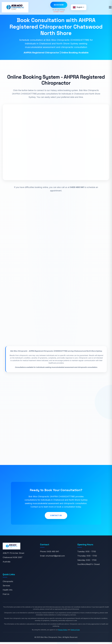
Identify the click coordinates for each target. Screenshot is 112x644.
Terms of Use (75, 632)
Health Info (8, 592)
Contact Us (56, 517)
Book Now (59, 5)
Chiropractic (8, 583)
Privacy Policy (63, 632)
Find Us (6, 596)
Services (6, 587)
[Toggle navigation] (110, 7)
